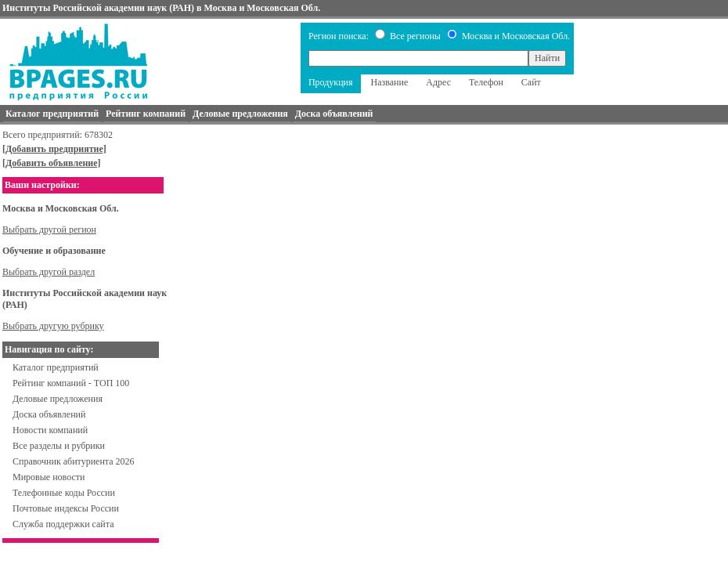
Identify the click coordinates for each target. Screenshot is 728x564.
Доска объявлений (49, 414)
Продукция (331, 82)
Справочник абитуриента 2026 (74, 461)
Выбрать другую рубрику (53, 326)
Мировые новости (49, 477)
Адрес (438, 82)
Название (390, 82)
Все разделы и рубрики (59, 446)
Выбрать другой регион (49, 230)
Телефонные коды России (64, 493)
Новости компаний (50, 430)
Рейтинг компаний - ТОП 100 (71, 383)
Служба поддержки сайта (63, 524)
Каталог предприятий (56, 367)
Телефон (486, 82)
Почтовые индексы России (66, 508)
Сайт (531, 82)
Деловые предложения (58, 399)
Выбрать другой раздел (49, 272)
